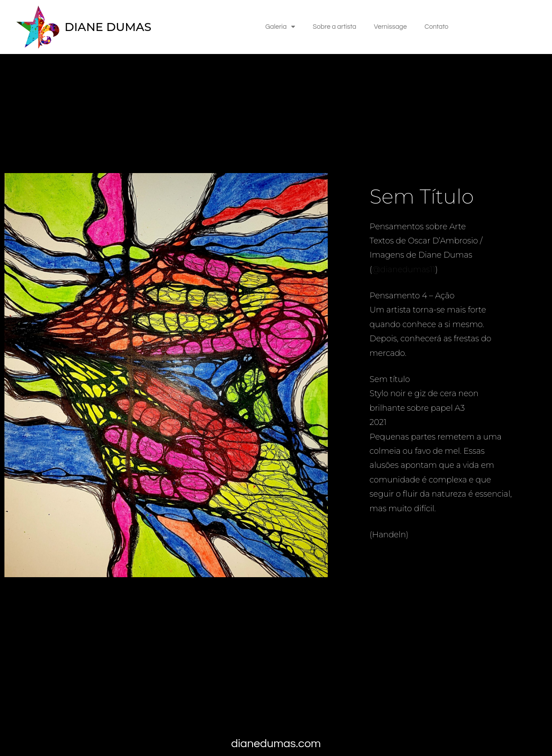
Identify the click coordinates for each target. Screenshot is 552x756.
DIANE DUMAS (108, 27)
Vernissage (390, 27)
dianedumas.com (276, 744)
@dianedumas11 (404, 270)
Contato (437, 27)
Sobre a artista (334, 27)
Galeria (280, 27)
